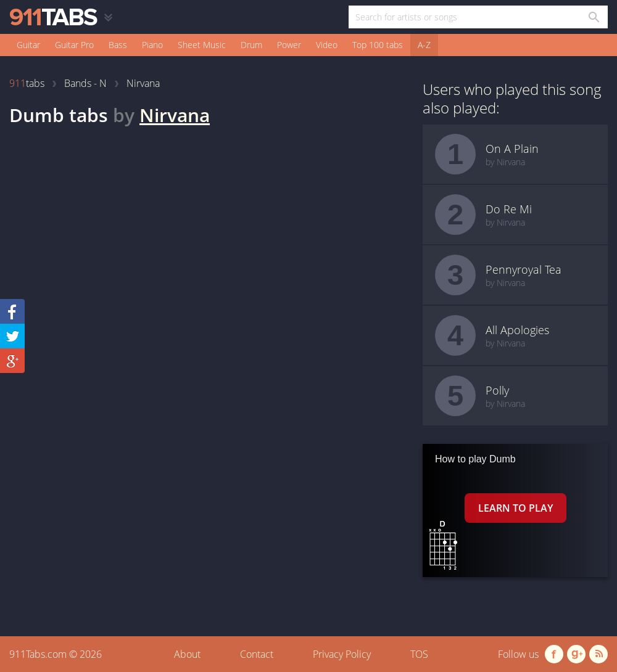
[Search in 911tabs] (593, 17)
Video (327, 45)
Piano (152, 45)
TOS (419, 654)
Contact (257, 654)
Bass (118, 45)
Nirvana (175, 115)
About (187, 654)
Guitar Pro (74, 45)
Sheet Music (202, 45)
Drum (251, 45)
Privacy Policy (342, 654)
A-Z (424, 45)
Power (289, 45)
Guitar (28, 45)
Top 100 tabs (378, 45)
